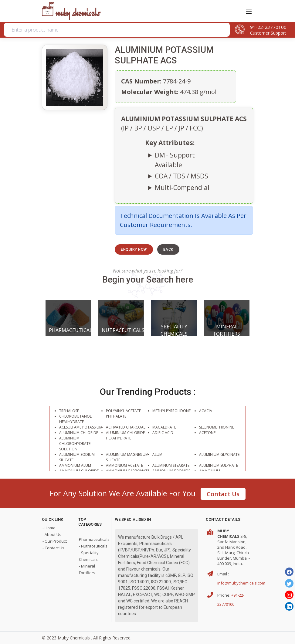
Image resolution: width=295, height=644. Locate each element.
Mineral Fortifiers (227, 330)
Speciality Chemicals (174, 330)
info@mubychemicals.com (241, 583)
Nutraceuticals (121, 330)
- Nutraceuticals (93, 546)
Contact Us (223, 494)
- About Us (52, 534)
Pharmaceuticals (68, 330)
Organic (93, 59)
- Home (49, 528)
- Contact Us (53, 548)
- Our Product (55, 541)
